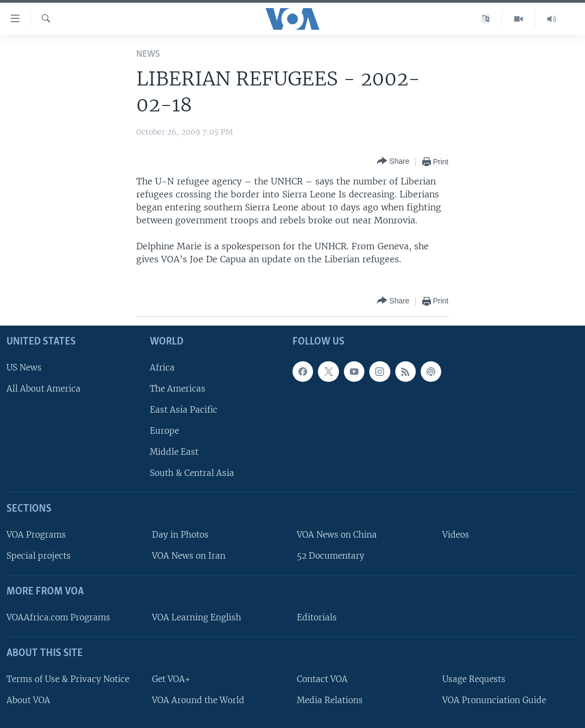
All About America (44, 389)
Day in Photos (180, 535)
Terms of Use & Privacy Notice (68, 679)
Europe (164, 431)
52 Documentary (331, 556)
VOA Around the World (198, 700)
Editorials (317, 617)
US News (24, 368)
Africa (162, 368)
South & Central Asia (192, 473)
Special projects (39, 556)
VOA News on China (337, 535)
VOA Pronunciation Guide (494, 700)
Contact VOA (322, 679)
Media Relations (330, 700)
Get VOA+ (171, 679)
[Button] (393, 161)
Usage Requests (474, 679)
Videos (456, 535)
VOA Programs (36, 535)
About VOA (28, 700)
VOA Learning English (197, 617)
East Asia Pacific (184, 410)
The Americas (178, 389)
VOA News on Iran (189, 556)
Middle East (174, 452)
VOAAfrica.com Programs (58, 617)
